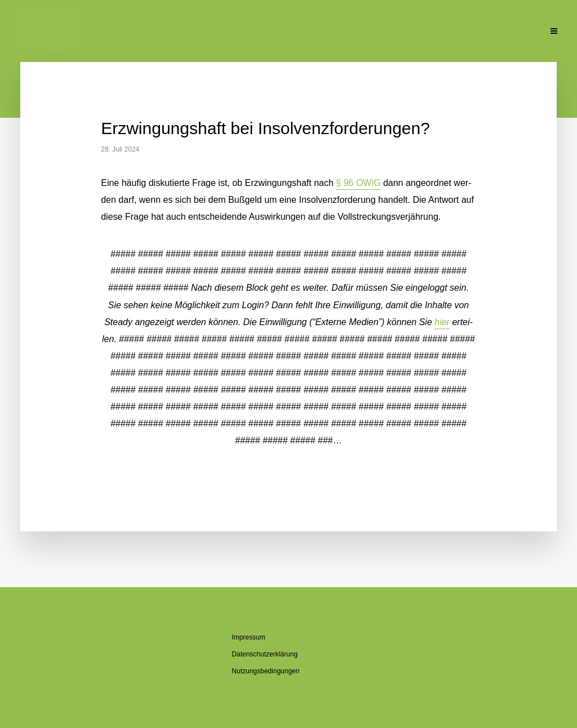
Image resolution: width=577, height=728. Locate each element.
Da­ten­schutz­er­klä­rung (265, 654)
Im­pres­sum (248, 637)
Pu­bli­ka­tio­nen (399, 32)
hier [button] (442, 322)
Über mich (214, 32)
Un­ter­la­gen (464, 32)
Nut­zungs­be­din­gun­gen (265, 671)
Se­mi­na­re (339, 32)
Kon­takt (519, 32)
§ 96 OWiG (358, 183)
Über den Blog (278, 32)
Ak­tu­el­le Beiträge (145, 32)
